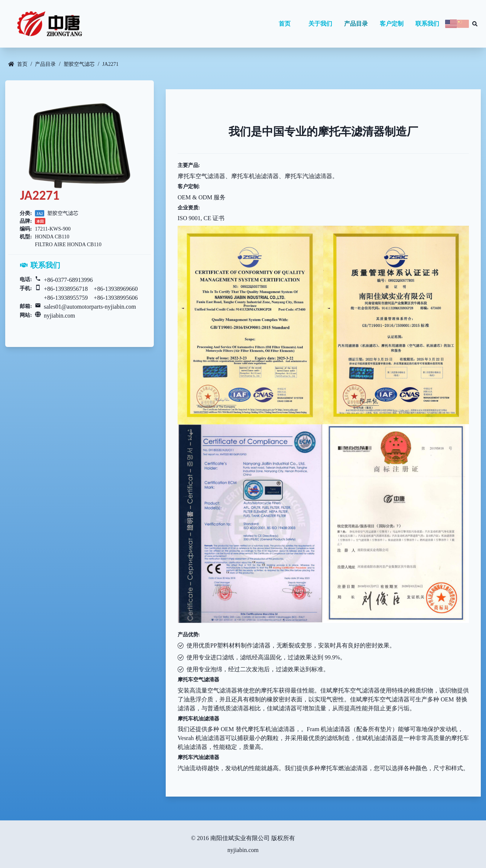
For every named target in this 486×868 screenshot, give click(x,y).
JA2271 (110, 64)
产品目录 (356, 24)
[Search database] (475, 24)
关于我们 (320, 24)
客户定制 (392, 24)
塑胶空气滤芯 (79, 64)
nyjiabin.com (59, 316)
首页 (285, 24)
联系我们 (427, 24)
